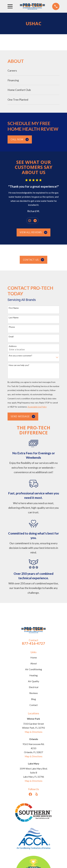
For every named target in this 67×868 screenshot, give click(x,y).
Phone (12, 327)
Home (34, 658)
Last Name (14, 318)
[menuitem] (34, 71)
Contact (34, 705)
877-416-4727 (33, 643)
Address (13, 346)
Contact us (34, 260)
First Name (14, 308)
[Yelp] (37, 794)
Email (11, 337)
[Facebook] (30, 794)
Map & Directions (34, 732)
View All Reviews (33, 232)
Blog (33, 699)
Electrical (34, 687)
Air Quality (34, 681)
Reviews (34, 693)
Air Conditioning (34, 669)
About (34, 663)
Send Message (23, 416)
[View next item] (35, 221)
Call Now (20, 139)
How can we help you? (19, 365)
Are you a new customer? (20, 356)
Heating (33, 675)
